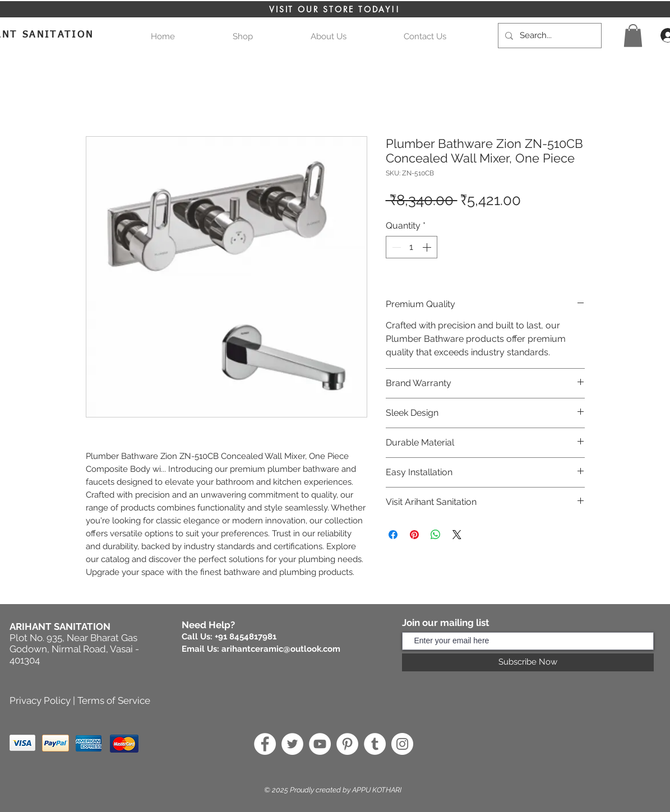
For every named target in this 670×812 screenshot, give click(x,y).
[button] (633, 36)
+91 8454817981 (246, 637)
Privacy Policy (40, 700)
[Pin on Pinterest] (414, 535)
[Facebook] (265, 744)
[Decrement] (395, 247)
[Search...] (549, 36)
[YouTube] (320, 744)
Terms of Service (114, 700)
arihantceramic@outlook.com (281, 649)
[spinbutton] (412, 247)
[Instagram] (402, 744)
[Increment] (428, 247)
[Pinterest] (347, 744)
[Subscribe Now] (528, 662)
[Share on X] (457, 535)
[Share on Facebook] (393, 535)
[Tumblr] (375, 744)
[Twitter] (292, 744)
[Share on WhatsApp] (436, 535)
